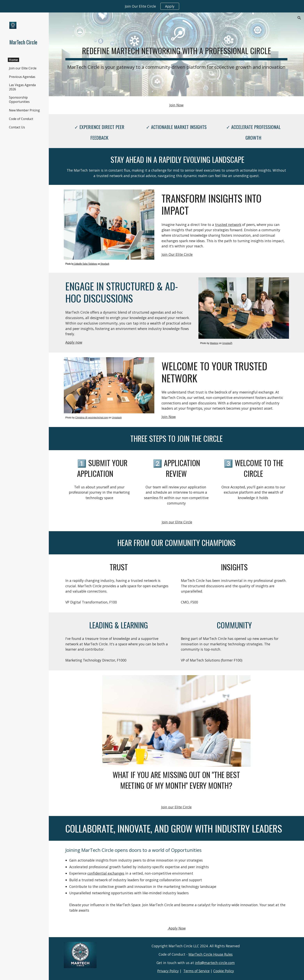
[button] (299, 18)
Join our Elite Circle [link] (23, 68)
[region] (152, 6)
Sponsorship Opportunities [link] (19, 100)
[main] (176, 54)
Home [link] (13, 60)
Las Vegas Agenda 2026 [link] (22, 87)
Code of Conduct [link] (21, 119)
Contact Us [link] (17, 127)
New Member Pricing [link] (24, 110)
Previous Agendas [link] (22, 77)
